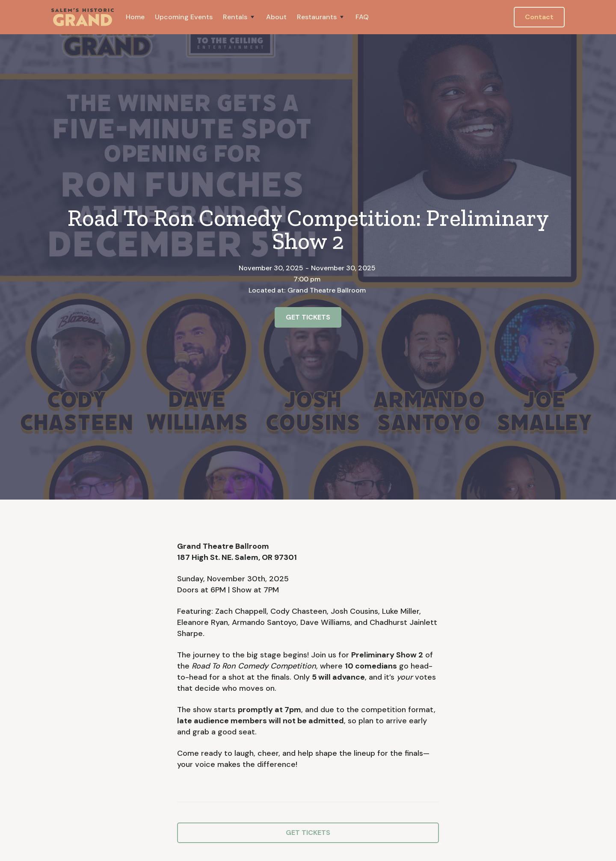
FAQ (362, 17)
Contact (539, 17)
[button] (239, 17)
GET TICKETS (308, 317)
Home (135, 17)
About (276, 17)
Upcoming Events (184, 17)
